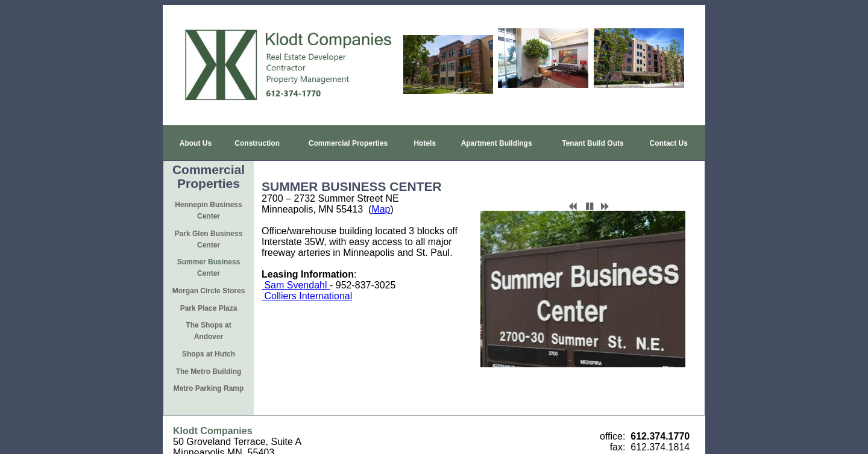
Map (381, 180)
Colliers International (307, 267)
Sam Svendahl (296, 256)
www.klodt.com (205, 395)
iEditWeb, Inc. (483, 443)
